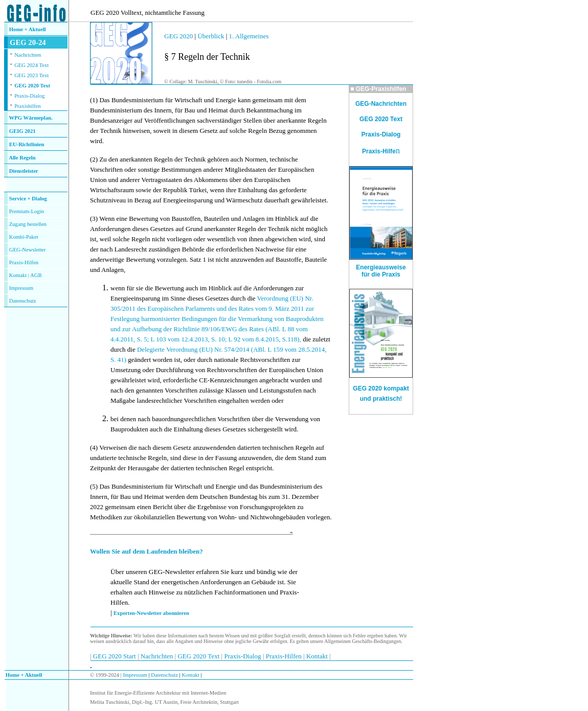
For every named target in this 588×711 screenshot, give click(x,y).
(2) (94, 159)
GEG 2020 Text (32, 86)
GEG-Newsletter (28, 250)
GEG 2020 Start (115, 656)
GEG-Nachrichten (381, 104)
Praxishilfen (28, 106)
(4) (94, 448)
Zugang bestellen (28, 224)
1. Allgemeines (249, 36)
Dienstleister (24, 171)
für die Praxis (381, 274)
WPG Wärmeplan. (31, 118)
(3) (94, 219)
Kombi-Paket (24, 237)
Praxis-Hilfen (24, 262)
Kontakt (18, 275)
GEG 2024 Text (31, 65)
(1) (94, 100)
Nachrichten (28, 55)
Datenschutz (164, 675)
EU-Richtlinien (27, 144)
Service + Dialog (28, 199)
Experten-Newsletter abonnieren (151, 613)
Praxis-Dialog (29, 96)
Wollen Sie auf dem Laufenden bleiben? (146, 551)
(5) (94, 486)
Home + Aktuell (28, 29)
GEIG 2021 (22, 131)
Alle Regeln (22, 158)
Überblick (211, 36)
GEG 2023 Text (31, 75)
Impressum (21, 288)
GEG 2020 (178, 36)
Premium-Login (27, 211)
